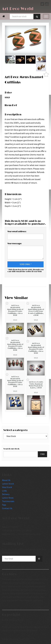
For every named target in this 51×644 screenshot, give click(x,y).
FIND (42, 454)
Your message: (15, 243)
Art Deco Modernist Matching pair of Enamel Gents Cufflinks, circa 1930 (15, 310)
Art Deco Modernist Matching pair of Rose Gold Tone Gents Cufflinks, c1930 (36, 310)
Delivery (6, 494)
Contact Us (7, 508)
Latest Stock (8, 484)
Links (4, 491)
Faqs (4, 505)
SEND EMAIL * (26, 264)
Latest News (8, 498)
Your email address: (17, 231)
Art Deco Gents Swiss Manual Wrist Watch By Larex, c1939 (36, 385)
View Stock (7, 487)
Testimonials (8, 501)
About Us (6, 480)
